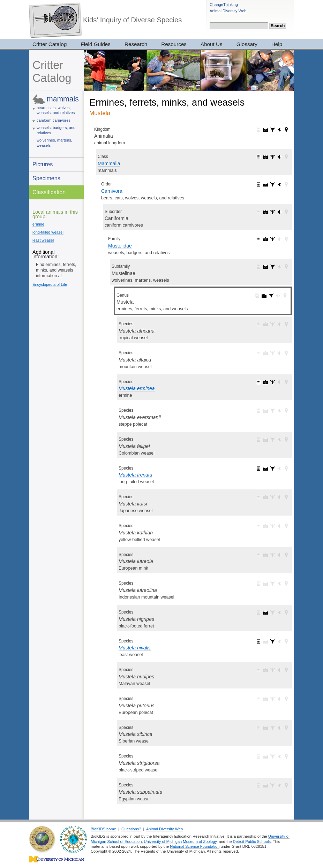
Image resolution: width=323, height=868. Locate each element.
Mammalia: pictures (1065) (265, 157)
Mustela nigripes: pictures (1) (265, 612)
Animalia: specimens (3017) (272, 130)
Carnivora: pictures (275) (265, 184)
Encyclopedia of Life (50, 284)
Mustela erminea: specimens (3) (272, 382)
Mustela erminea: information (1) (258, 382)
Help (277, 44)
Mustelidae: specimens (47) (272, 239)
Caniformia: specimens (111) (272, 212)
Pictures (43, 164)
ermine (38, 224)
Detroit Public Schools (252, 842)
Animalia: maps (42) (286, 130)
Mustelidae (120, 246)
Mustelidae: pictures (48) (265, 239)
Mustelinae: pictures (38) (265, 267)
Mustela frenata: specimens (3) (272, 469)
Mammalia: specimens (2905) (272, 157)
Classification (49, 192)
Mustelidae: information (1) (258, 239)
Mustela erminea (137, 388)
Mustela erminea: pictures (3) (265, 382)
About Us (212, 44)
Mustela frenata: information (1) (258, 469)
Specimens (46, 178)
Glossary (247, 44)
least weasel (43, 240)
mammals (63, 99)
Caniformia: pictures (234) (265, 212)
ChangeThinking (224, 5)
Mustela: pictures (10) (264, 296)
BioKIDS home (103, 829)
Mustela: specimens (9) (271, 296)
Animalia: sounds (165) (279, 130)
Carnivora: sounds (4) (279, 184)
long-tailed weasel (48, 232)
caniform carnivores (54, 120)
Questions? (131, 829)
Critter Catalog (50, 44)
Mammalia (109, 163)
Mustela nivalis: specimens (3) (272, 641)
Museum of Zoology (200, 842)
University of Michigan (163, 842)
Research (136, 44)
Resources (174, 44)
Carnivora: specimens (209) (272, 184)
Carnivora (112, 191)
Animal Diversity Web (228, 11)
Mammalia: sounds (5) (279, 157)
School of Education (125, 842)
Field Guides (96, 44)
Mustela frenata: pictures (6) (265, 469)
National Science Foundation (195, 846)
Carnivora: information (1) (258, 184)
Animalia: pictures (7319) (265, 130)
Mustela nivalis (135, 648)
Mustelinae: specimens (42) (272, 267)
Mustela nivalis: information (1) (258, 641)
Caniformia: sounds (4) (279, 212)
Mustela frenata (136, 475)
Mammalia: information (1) (258, 157)
